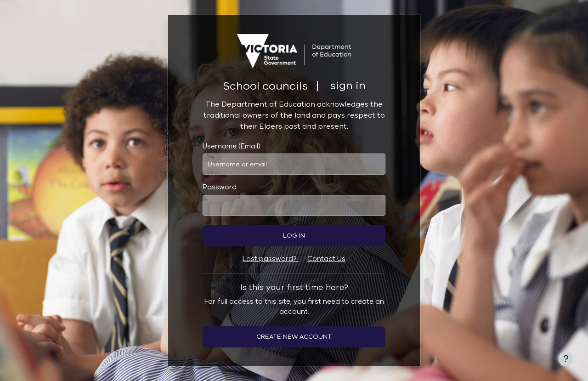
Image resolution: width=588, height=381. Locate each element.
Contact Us (326, 259)
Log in (294, 236)
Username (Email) (232, 146)
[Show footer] (566, 359)
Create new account (294, 337)
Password (220, 187)
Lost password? (271, 259)
